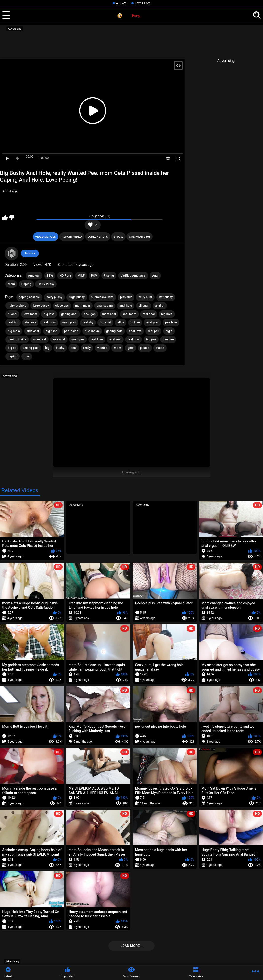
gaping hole (114, 331)
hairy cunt (145, 297)
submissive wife (102, 297)
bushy (60, 348)
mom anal (109, 314)
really (87, 348)
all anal (144, 306)
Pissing (109, 276)
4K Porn (121, 3)
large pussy (41, 306)
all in (121, 322)
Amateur (34, 276)
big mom (14, 331)
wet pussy (166, 297)
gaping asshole (29, 297)
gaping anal (69, 314)
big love (49, 314)
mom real (39, 339)
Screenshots (98, 237)
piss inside (92, 331)
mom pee (78, 339)
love (27, 356)
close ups (62, 306)
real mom (49, 322)
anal (74, 348)
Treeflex (30, 253)
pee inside (71, 331)
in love (135, 322)
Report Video (72, 237)
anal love (135, 331)
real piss (134, 339)
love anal (59, 339)
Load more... (131, 946)
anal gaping (105, 306)
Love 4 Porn (143, 3)
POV (94, 276)
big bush (52, 331)
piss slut (126, 297)
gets (131, 348)
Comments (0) (139, 237)
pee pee (168, 339)
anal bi (160, 306)
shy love (30, 322)
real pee (153, 331)
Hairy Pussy (46, 284)
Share (119, 237)
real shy (88, 322)
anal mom (129, 314)
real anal (149, 314)
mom (117, 348)
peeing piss (31, 348)
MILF (81, 276)
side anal (33, 331)
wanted (102, 348)
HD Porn (65, 276)
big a (169, 331)
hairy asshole (17, 306)
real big (13, 322)
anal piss (152, 322)
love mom (30, 314)
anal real (115, 339)
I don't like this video (11, 218)
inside (160, 348)
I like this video (5, 218)
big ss (12, 348)
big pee (151, 339)
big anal (105, 322)
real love (97, 339)
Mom (11, 284)
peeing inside (17, 339)
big (47, 348)
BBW (50, 276)
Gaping (26, 284)
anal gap (90, 314)
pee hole (171, 322)
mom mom (83, 306)
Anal (155, 276)
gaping (13, 356)
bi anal (13, 314)
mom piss (69, 322)
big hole (167, 314)
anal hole (126, 306)
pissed (145, 348)
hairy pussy (54, 297)
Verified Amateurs (133, 276)
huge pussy (77, 297)
